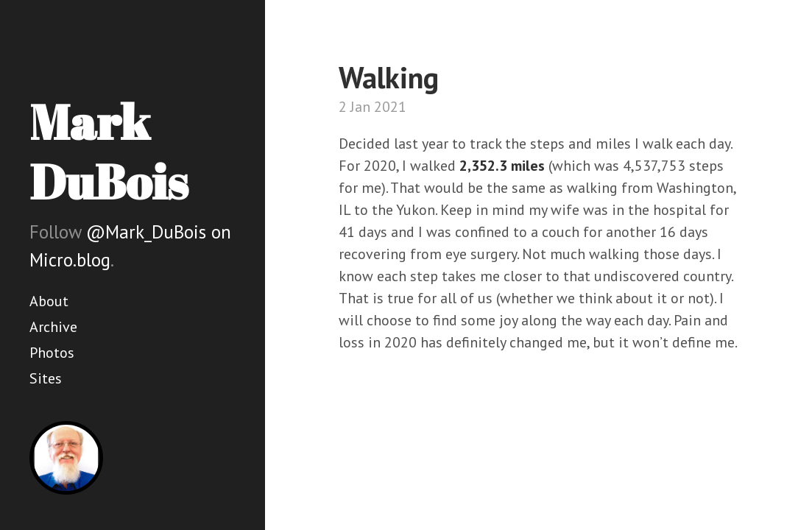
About (49, 301)
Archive (53, 327)
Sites (46, 378)
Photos (52, 353)
